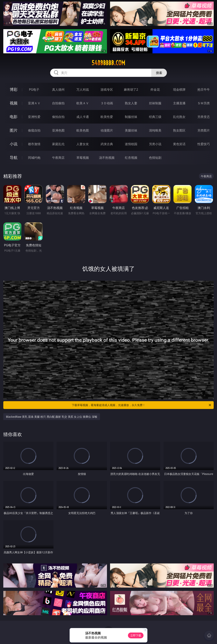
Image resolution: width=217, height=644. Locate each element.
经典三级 (155, 117)
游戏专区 (107, 89)
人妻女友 (83, 144)
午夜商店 (58, 158)
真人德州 (58, 89)
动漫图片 (107, 130)
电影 (14, 117)
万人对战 (83, 89)
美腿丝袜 (131, 130)
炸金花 (155, 89)
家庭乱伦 (58, 144)
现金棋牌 (179, 89)
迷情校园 (131, 144)
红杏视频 (131, 158)
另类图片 (204, 130)
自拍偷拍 (58, 103)
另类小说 (155, 144)
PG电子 (34, 89)
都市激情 (34, 144)
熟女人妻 (131, 103)
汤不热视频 (107, 158)
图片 (14, 130)
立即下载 (136, 635)
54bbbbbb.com (108, 63)
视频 (14, 103)
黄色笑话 (179, 144)
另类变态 (204, 117)
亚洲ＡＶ (34, 103)
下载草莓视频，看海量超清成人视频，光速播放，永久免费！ (142, 405)
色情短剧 (155, 158)
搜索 (159, 73)
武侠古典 (107, 144)
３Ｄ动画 (107, 103)
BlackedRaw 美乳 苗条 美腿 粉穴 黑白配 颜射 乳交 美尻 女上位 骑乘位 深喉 (52, 417)
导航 (14, 157)
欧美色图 (83, 130)
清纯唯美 (155, 130)
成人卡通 (83, 117)
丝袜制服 (155, 103)
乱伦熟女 (179, 117)
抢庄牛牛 (204, 89)
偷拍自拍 (58, 117)
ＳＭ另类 (204, 103)
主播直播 (179, 103)
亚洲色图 (58, 130)
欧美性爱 (107, 117)
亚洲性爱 (34, 117)
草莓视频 (83, 158)
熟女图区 (179, 130)
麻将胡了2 (131, 89)
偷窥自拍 (34, 130)
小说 (14, 144)
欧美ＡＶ (83, 103)
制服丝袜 (131, 117)
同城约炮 (34, 158)
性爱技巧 (204, 144)
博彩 (14, 89)
